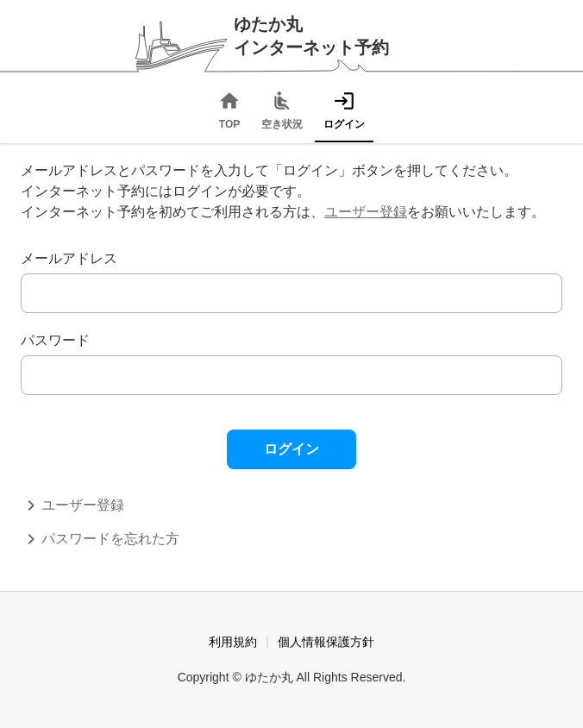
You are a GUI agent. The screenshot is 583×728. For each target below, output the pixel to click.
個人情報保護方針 (326, 642)
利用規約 (233, 642)
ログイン (291, 449)
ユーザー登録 (366, 212)
